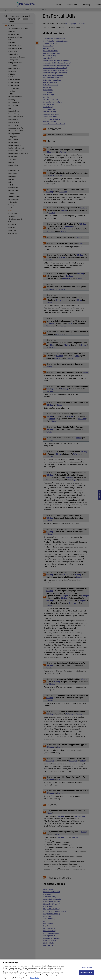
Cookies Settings (86, 969)
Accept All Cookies (86, 974)
